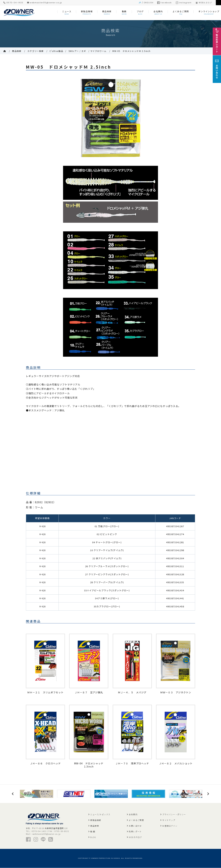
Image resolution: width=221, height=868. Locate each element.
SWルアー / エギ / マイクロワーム (88, 51)
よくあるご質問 (136, 820)
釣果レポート (135, 832)
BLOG (93, 837)
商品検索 (17, 51)
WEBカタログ (204, 3)
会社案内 (133, 815)
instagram (184, 3)
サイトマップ (169, 820)
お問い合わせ (135, 826)
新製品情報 (96, 820)
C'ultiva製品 (56, 51)
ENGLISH (149, 3)
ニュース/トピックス (100, 815)
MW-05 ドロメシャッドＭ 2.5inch (131, 51)
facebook (164, 3)
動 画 (93, 832)
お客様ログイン (170, 826)
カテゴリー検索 (36, 51)
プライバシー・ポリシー (174, 815)
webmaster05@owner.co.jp (45, 3)
